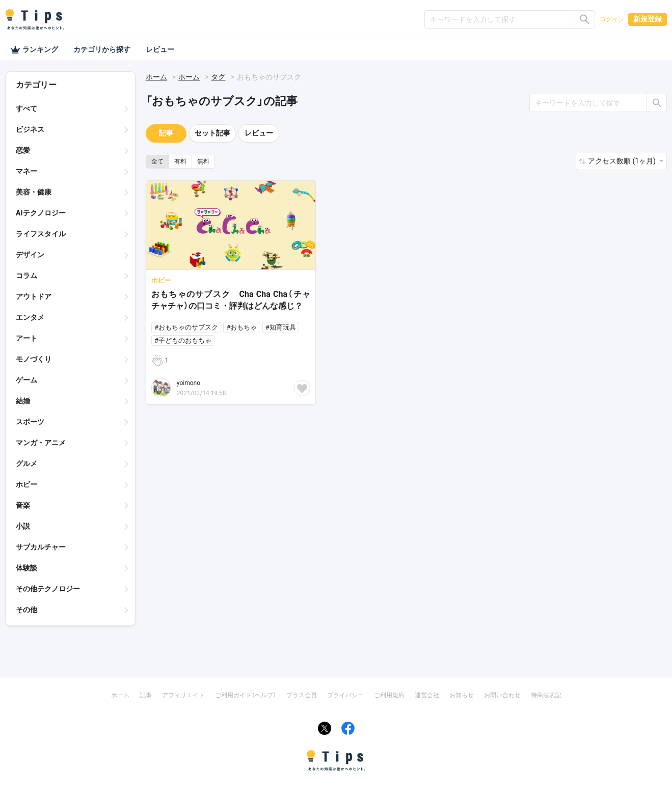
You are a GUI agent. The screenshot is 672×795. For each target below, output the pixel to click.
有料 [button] (180, 161)
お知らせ (462, 695)
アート (26, 338)
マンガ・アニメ (41, 443)
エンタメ (30, 317)
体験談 (26, 568)
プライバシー (345, 695)
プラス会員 (302, 695)
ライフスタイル (41, 234)
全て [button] (157, 161)
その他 (26, 610)
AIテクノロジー (41, 213)
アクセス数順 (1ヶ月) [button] (623, 161)
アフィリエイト (183, 695)
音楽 (23, 505)
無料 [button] (203, 161)
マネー (26, 171)
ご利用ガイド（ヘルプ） (246, 695)
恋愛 (23, 150)
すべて (26, 108)
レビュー (160, 49)
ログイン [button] (612, 19)
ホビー (26, 484)
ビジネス (30, 129)
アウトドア (34, 296)
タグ (218, 77)
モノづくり (34, 359)
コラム (26, 276)
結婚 (23, 401)
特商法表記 (546, 695)
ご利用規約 (389, 695)
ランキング (34, 50)
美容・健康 (34, 192)
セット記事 (212, 133)
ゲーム (26, 380)
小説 (23, 526)
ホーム (156, 77)
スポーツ (30, 422)
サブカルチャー (41, 547)
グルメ (26, 463)
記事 (166, 133)
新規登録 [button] (648, 19)
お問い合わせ (502, 695)
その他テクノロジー (48, 589)
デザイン (30, 255)
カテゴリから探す (102, 49)
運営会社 (427, 695)
